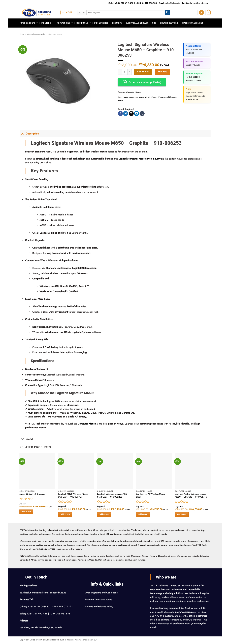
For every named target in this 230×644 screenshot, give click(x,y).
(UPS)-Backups (29, 23)
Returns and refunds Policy (99, 607)
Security (117, 23)
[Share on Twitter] (126, 114)
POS (154, 23)
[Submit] (167, 12)
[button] (67, 13)
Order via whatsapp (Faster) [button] (142, 82)
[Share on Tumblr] (142, 114)
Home (22, 34)
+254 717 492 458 (124, 3)
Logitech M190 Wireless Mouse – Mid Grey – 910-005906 (74, 496)
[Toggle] (23, 134)
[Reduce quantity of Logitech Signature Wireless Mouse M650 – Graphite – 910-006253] (120, 72)
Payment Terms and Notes (99, 599)
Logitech (130, 109)
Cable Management (193, 23)
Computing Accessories (36, 34)
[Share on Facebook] (120, 114)
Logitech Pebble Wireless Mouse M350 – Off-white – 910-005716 (191, 496)
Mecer (22, 504)
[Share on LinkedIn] (137, 114)
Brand (26, 439)
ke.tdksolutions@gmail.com (195, 3)
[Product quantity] (125, 72)
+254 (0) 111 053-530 (146, 3)
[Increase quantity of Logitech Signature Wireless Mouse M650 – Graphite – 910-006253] (130, 72)
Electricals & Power (137, 23)
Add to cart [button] (26, 512)
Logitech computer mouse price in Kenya (140, 97)
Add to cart (143, 72)
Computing (84, 23)
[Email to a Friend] (131, 114)
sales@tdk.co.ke (173, 3)
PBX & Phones (101, 23)
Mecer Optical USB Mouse (32, 494)
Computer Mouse (55, 34)
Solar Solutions (169, 23)
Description (29, 134)
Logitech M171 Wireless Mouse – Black (152, 496)
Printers (47, 23)
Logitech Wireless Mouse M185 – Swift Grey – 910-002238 (113, 496)
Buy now (162, 72)
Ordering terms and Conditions (102, 593)
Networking (65, 23)
